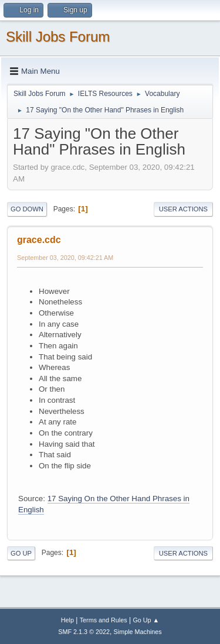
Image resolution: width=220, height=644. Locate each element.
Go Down (27, 209)
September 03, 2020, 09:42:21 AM (65, 258)
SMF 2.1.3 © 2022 (84, 632)
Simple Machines (138, 632)
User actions (183, 209)
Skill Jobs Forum (58, 37)
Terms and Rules (104, 620)
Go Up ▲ (146, 620)
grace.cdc (39, 240)
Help (67, 620)
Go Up (21, 553)
